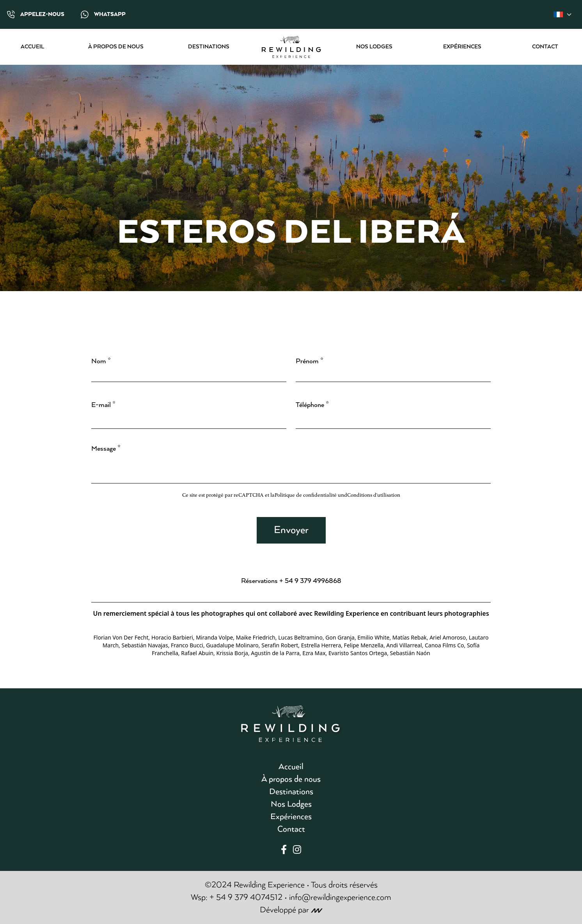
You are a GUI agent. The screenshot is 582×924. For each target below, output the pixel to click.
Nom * (101, 361)
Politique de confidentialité (306, 495)
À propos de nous (116, 47)
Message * (106, 449)
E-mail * (103, 405)
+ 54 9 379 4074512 (246, 897)
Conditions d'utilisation (374, 495)
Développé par (291, 910)
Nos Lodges (374, 47)
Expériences (462, 47)
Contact (545, 47)
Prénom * (310, 361)
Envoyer (291, 530)
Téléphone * (312, 405)
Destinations (209, 47)
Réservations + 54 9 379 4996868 (291, 581)
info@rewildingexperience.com (340, 897)
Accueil (32, 47)
